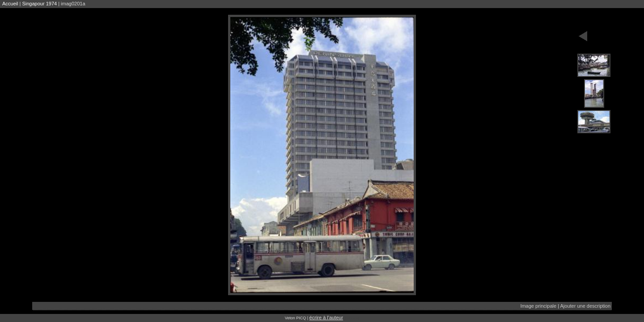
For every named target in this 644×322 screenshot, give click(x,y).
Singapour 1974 (39, 4)
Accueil (10, 4)
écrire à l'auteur (326, 318)
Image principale (538, 306)
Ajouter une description (585, 306)
